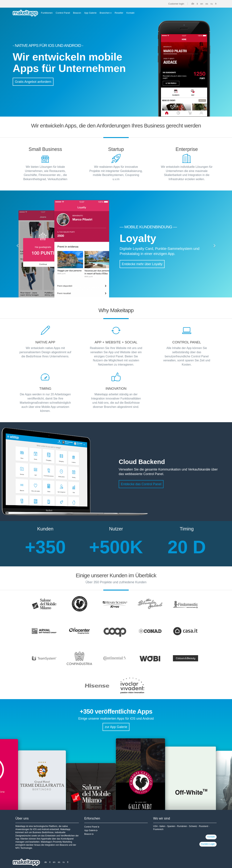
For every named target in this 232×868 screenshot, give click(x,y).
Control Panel (63, 13)
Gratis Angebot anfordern (33, 82)
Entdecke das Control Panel (141, 484)
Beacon (77, 13)
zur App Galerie (116, 727)
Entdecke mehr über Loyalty (142, 264)
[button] (17, 246)
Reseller (119, 13)
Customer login (176, 4)
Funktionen (47, 13)
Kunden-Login (208, 844)
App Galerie (90, 13)
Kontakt (130, 13)
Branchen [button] (106, 13)
